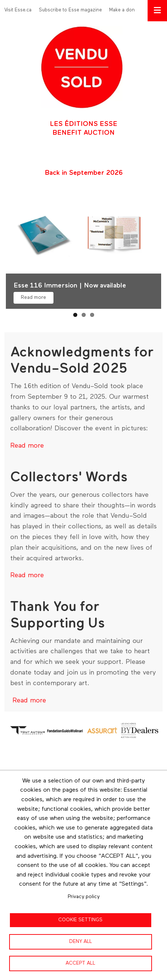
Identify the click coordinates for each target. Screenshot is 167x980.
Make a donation (127, 10)
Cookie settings (80, 920)
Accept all (80, 963)
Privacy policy (84, 897)
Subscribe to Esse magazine (70, 10)
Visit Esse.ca (18, 10)
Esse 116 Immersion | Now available (70, 286)
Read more (34, 297)
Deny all (81, 941)
